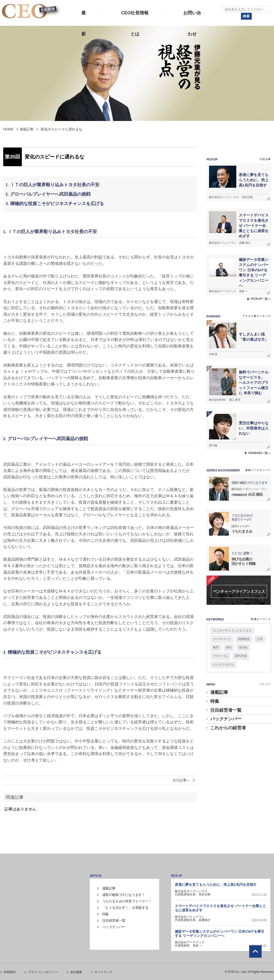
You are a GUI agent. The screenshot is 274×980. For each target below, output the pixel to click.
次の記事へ (181, 780)
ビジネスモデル (223, 665)
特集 (215, 701)
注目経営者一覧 (226, 710)
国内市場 (241, 656)
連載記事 (27, 129)
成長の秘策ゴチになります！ (124, 895)
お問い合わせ (192, 17)
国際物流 (244, 639)
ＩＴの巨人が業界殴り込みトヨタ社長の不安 (55, 185)
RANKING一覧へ (260, 453)
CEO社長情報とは (135, 17)
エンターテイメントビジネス (232, 631)
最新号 (84, 17)
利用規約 (10, 972)
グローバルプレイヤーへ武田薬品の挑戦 (50, 194)
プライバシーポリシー (43, 972)
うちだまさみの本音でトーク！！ (127, 901)
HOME (8, 129)
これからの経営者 (228, 728)
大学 (260, 639)
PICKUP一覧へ (261, 299)
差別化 (243, 647)
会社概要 (76, 972)
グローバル (220, 656)
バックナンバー (226, 719)
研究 (229, 647)
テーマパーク (222, 639)
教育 (216, 647)
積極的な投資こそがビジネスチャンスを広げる (57, 204)
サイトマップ (103, 972)
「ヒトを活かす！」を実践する (125, 908)
